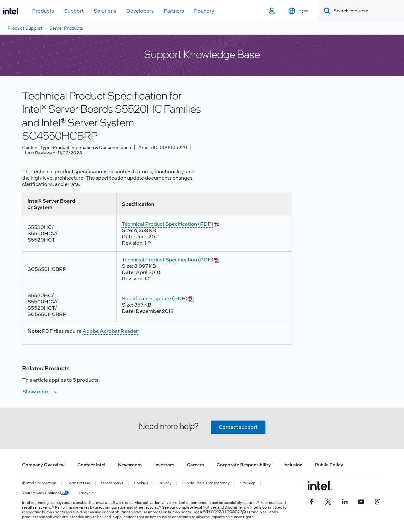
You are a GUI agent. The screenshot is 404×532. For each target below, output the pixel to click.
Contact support (238, 427)
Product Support (25, 28)
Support (74, 11)
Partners (174, 11)
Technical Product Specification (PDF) (168, 224)
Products (43, 11)
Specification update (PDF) (155, 299)
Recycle (86, 493)
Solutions (105, 11)
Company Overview (43, 465)
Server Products (66, 28)
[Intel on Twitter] (328, 501)
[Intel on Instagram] (377, 501)
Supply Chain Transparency (206, 483)
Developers (140, 11)
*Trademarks (112, 483)
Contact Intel (91, 465)
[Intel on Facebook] (312, 501)
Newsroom (130, 465)
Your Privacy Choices (45, 493)
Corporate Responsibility (244, 465)
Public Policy (329, 465)
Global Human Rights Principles (239, 512)
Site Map (248, 483)
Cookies (141, 483)
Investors (164, 465)
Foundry (204, 11)
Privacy (165, 483)
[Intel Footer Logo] (320, 486)
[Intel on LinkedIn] (345, 501)
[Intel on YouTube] (361, 501)
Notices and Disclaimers (224, 507)
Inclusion (293, 465)
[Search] (326, 11)
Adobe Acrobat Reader (110, 331)
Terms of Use (78, 483)
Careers (195, 465)
